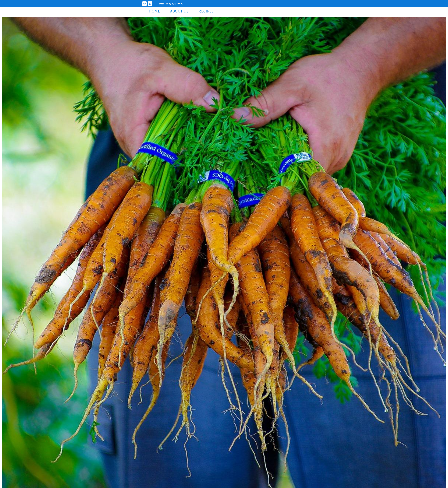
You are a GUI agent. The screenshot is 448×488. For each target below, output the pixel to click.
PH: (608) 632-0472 (171, 4)
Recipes (206, 11)
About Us (179, 11)
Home (154, 11)
